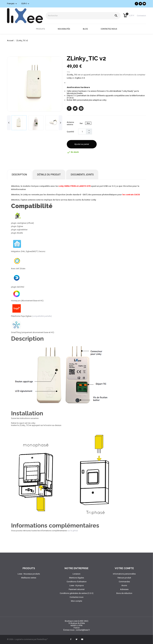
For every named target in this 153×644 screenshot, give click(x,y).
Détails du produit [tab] (49, 175)
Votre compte (124, 568)
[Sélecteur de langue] (12, 4)
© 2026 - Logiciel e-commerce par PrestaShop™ (27, 639)
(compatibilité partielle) (42, 316)
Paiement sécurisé (77, 589)
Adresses (124, 589)
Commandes (124, 582)
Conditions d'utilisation (77, 582)
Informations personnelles (124, 574)
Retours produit (124, 578)
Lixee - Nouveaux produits (29, 574)
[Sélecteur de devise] (26, 4)
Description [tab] (19, 175)
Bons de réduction (124, 593)
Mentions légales (77, 578)
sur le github (72, 531)
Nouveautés (67, 27)
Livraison (76, 574)
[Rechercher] (83, 16)
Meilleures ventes (29, 578)
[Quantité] (82, 132)
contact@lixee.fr (83, 630)
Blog (88, 27)
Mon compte (76, 601)
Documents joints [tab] (82, 175)
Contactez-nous (112, 27)
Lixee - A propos (77, 585)
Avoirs (124, 585)
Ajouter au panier (82, 144)
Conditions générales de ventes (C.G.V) (77, 593)
